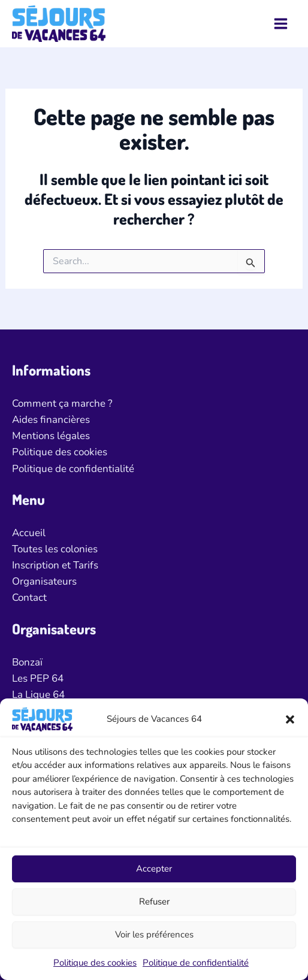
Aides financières (51, 420)
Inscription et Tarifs (55, 565)
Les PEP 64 (38, 678)
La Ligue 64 (38, 695)
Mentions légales (51, 436)
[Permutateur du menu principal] (281, 24)
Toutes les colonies (55, 549)
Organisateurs (44, 581)
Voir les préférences (154, 934)
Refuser (154, 902)
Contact (29, 598)
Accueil (29, 533)
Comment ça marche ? (62, 403)
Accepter (154, 869)
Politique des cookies (95, 963)
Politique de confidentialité (196, 963)
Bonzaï (27, 662)
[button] (290, 719)
